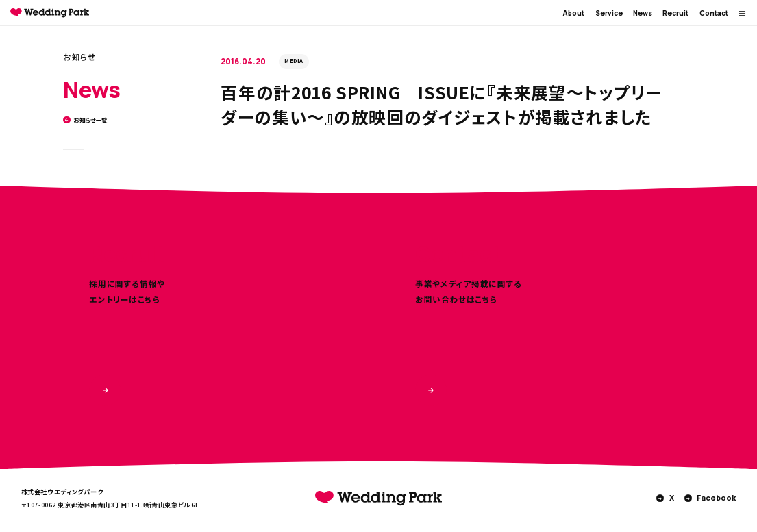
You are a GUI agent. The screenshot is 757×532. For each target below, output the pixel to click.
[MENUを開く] (743, 13)
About (573, 13)
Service (609, 13)
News (643, 13)
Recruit (675, 13)
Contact (714, 13)
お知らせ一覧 (85, 120)
